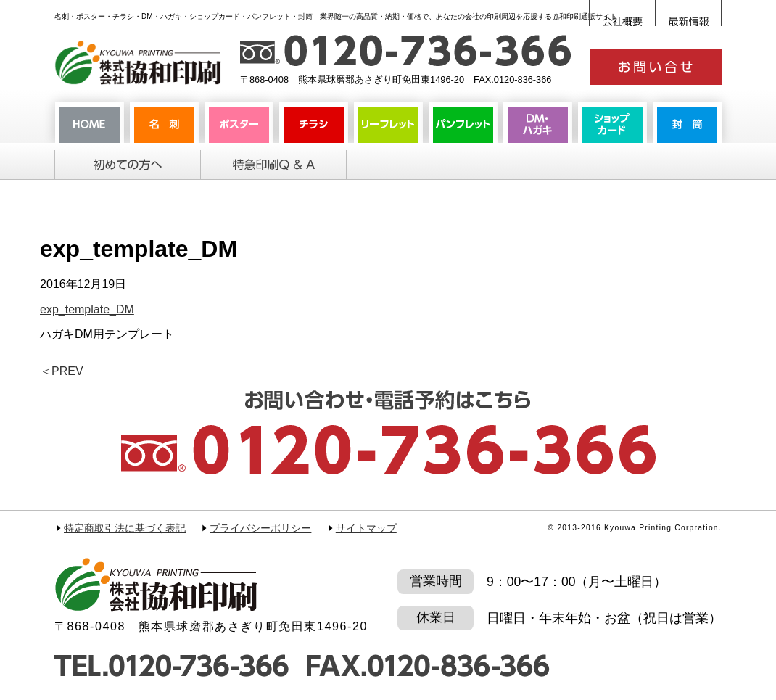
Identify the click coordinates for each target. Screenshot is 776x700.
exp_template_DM (87, 309)
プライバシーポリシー (260, 528)
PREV (62, 371)
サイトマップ (366, 528)
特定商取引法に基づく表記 (125, 528)
